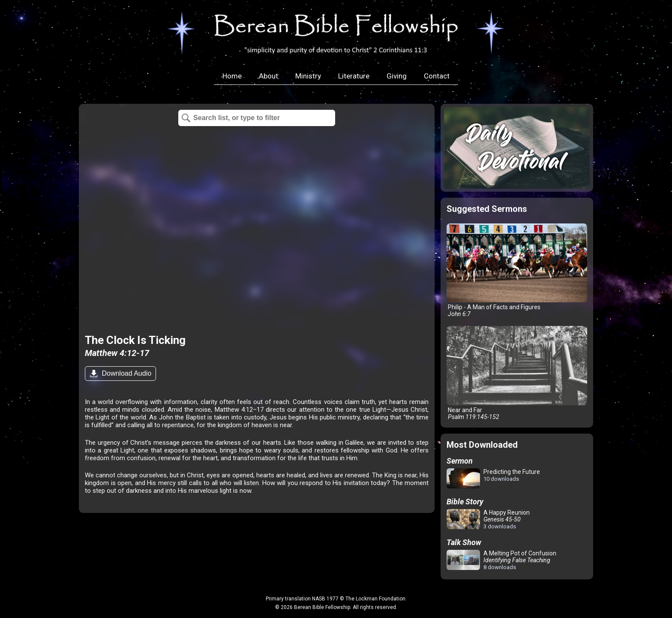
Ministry (308, 76)
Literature (354, 76)
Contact (437, 76)
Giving (397, 76)
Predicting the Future (493, 479)
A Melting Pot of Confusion (501, 560)
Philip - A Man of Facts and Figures (517, 270)
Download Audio (126, 373)
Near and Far (517, 373)
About (268, 76)
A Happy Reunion (488, 519)
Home (232, 76)
